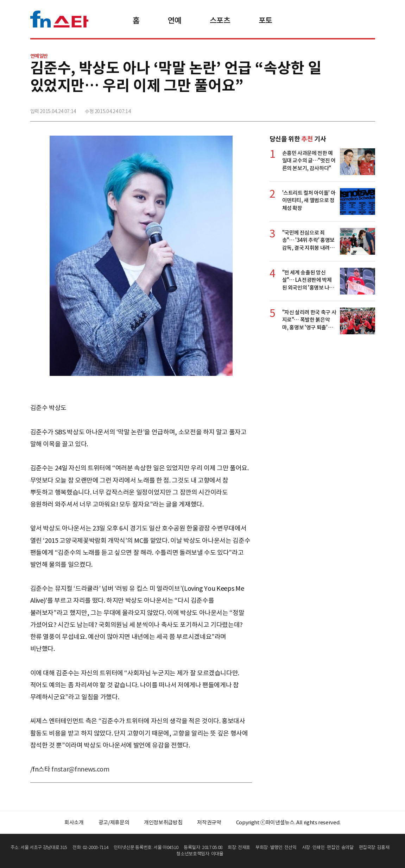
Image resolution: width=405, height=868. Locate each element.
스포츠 (220, 20)
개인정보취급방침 (163, 822)
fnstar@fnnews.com (80, 769)
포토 (265, 20)
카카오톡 (354, 108)
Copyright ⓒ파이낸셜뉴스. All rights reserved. (288, 822)
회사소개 (74, 822)
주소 (369, 108)
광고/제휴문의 (114, 822)
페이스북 (323, 108)
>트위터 (338, 108)
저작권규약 (209, 822)
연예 (175, 20)
